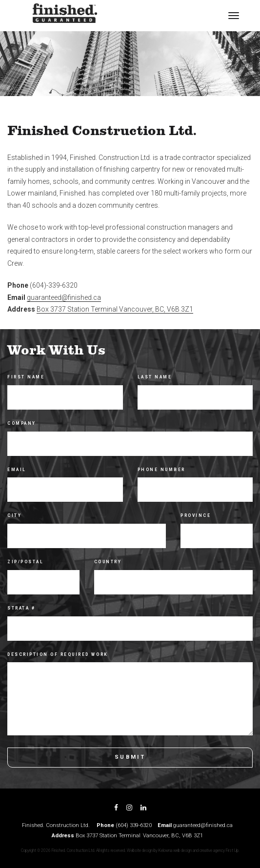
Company (22, 423)
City (14, 515)
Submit (130, 757)
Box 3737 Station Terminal (108, 836)
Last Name (155, 377)
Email (17, 470)
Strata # (21, 608)
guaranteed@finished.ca (64, 297)
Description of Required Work (58, 654)
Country (108, 562)
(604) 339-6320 (134, 825)
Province (196, 515)
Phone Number (161, 470)
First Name (26, 377)
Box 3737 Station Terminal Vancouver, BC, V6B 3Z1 (115, 309)
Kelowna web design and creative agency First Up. (199, 850)
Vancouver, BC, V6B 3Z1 (173, 836)
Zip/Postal (25, 562)
